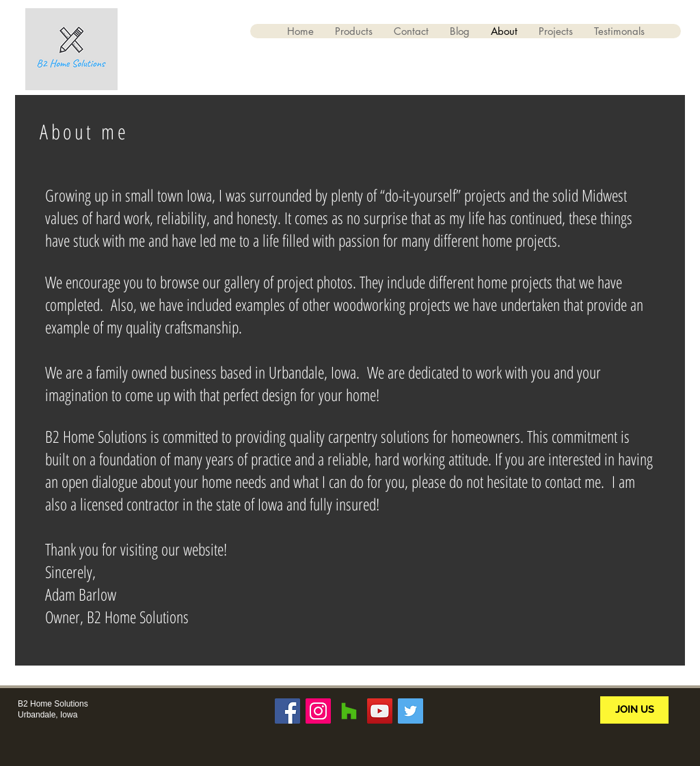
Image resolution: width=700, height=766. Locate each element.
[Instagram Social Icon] (318, 711)
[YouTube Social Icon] (380, 711)
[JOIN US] (634, 710)
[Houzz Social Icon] (349, 711)
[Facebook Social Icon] (287, 711)
